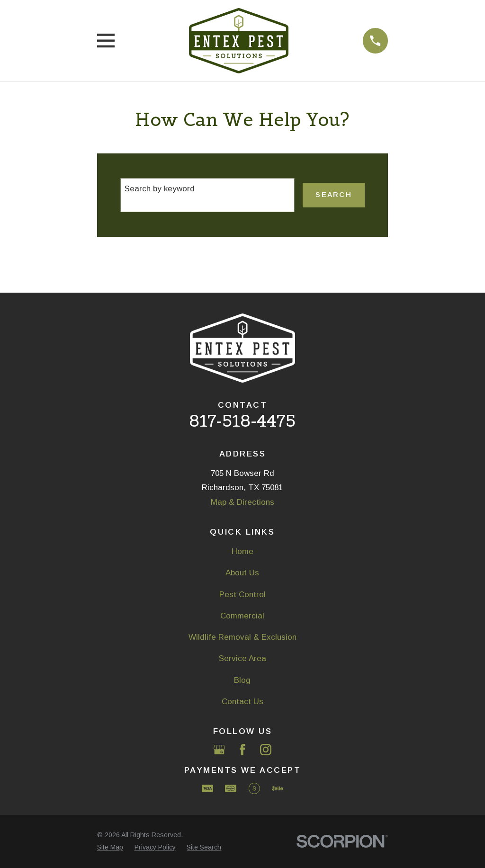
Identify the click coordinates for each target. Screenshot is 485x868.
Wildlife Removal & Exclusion (242, 637)
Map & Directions (242, 502)
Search (333, 195)
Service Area (242, 658)
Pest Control (242, 595)
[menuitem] (110, 848)
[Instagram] (266, 750)
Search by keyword (160, 189)
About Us (242, 573)
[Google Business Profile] (219, 750)
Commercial (242, 616)
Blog (242, 680)
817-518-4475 (242, 421)
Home (242, 551)
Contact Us (242, 702)
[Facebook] (242, 750)
